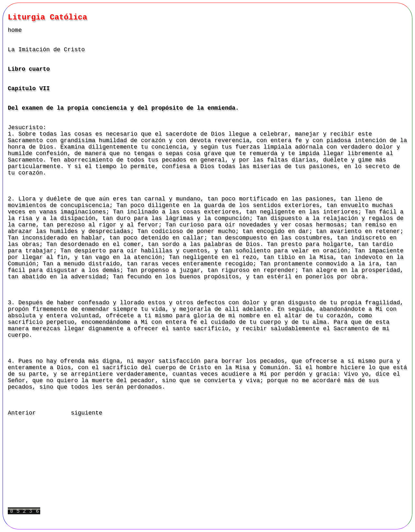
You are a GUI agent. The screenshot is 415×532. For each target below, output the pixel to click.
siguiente (86, 413)
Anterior (22, 413)
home (15, 30)
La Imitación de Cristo (46, 50)
